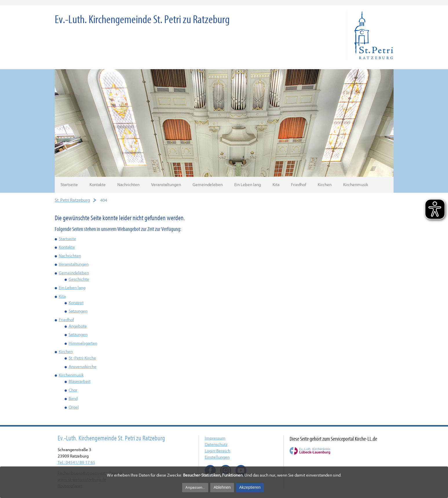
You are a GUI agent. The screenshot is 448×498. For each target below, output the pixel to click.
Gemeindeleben (208, 185)
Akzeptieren (250, 487)
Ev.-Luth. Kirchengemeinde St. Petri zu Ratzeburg (142, 20)
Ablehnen (222, 487)
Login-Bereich (217, 451)
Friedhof (299, 185)
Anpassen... (195, 487)
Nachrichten (128, 185)
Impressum (215, 438)
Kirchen (325, 185)
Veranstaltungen (166, 185)
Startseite (69, 185)
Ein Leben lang (248, 185)
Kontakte (98, 185)
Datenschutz (216, 445)
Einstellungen (217, 457)
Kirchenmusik (356, 185)
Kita (276, 185)
